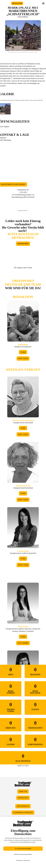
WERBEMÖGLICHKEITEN (23, 812)
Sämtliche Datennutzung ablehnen (23, 854)
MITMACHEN (17, 3)
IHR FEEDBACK (23, 806)
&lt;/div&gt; (23, 460)
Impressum (27, 860)
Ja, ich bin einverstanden (23, 849)
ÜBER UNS (23, 791)
